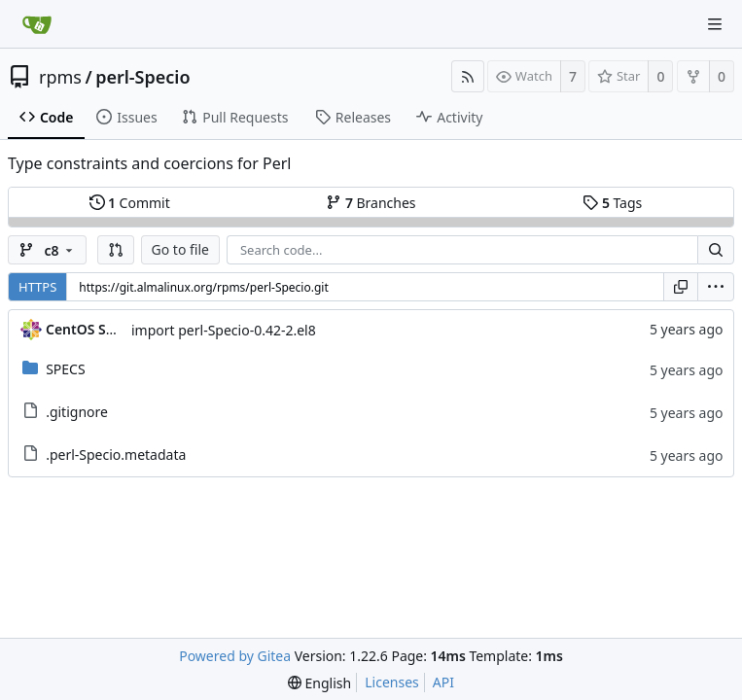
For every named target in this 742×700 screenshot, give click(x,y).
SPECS (65, 369)
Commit (130, 203)
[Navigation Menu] (715, 24)
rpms (60, 77)
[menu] (716, 287)
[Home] (37, 24)
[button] (116, 250)
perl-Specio (142, 77)
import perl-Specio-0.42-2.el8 (224, 330)
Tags (612, 203)
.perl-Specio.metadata (116, 455)
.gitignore (77, 412)
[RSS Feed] (468, 76)
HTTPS (37, 287)
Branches (371, 203)
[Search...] (716, 250)
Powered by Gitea (235, 656)
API (443, 682)
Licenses (392, 682)
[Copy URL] (681, 287)
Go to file (180, 249)
